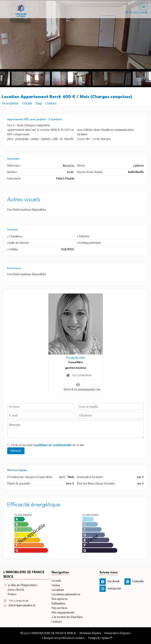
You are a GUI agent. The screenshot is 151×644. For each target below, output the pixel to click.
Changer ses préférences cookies (63, 638)
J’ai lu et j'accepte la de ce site (48, 445)
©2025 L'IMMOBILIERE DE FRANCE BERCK (48, 633)
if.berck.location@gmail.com (82, 389)
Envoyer (16, 451)
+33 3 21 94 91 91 (81, 375)
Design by (100, 638)
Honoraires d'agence (118, 633)
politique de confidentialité (54, 445)
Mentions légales (90, 633)
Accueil (21, 10)
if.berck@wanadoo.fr (22, 605)
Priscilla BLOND (75, 358)
